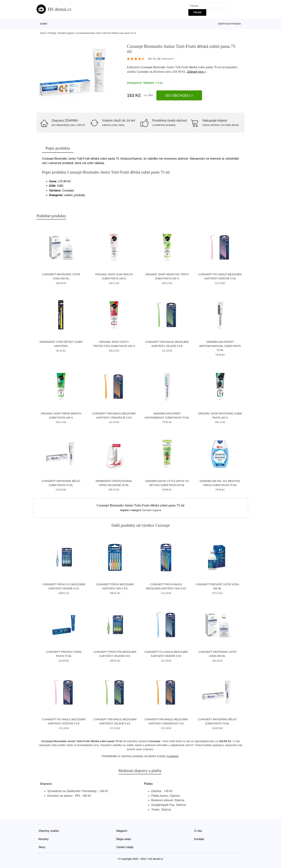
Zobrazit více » (196, 72)
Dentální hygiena (230, 24)
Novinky (43, 839)
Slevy (42, 847)
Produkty (52, 33)
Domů (44, 24)
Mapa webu (124, 839)
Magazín (122, 831)
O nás (198, 831)
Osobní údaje (125, 847)
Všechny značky (49, 831)
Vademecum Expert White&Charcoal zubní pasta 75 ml (220, 346)
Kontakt (199, 839)
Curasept (143, 72)
